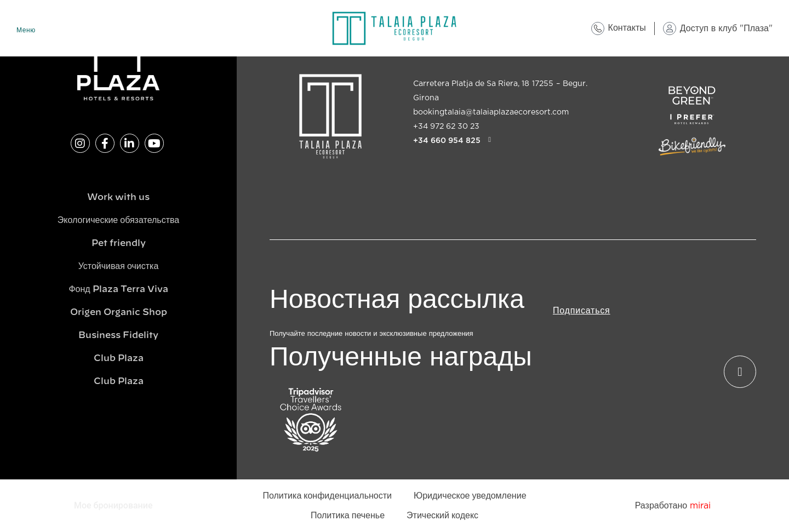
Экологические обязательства (118, 220)
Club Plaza (119, 358)
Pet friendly (119, 243)
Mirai (700, 506)
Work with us (118, 197)
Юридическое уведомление (470, 496)
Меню (26, 30)
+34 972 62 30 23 (446, 127)
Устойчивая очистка (119, 266)
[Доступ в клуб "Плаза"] (670, 28)
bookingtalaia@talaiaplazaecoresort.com (491, 112)
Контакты (627, 28)
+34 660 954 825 (447, 140)
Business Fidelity (118, 335)
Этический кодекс (442, 516)
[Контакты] (598, 28)
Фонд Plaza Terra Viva (118, 289)
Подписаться (582, 311)
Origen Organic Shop (119, 312)
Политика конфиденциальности (327, 496)
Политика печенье (348, 516)
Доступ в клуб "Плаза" (726, 28)
